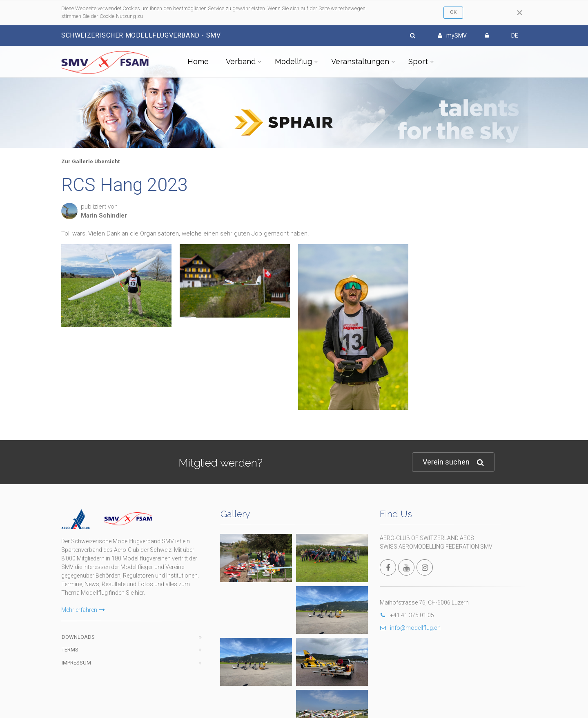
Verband (241, 61)
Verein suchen (453, 462)
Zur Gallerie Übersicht (90, 161)
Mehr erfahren (83, 610)
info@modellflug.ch (410, 628)
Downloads (78, 637)
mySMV (452, 36)
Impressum (76, 663)
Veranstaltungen (360, 61)
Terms (70, 650)
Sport (418, 61)
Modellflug (293, 61)
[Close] (520, 13)
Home (198, 61)
